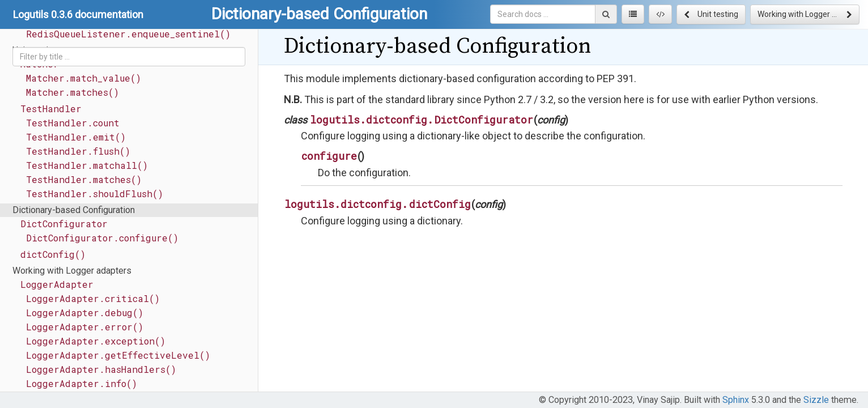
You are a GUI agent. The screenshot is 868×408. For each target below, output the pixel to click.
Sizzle (816, 400)
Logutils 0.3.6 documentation (78, 14)
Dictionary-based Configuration (74, 210)
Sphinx (736, 400)
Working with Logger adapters (72, 271)
